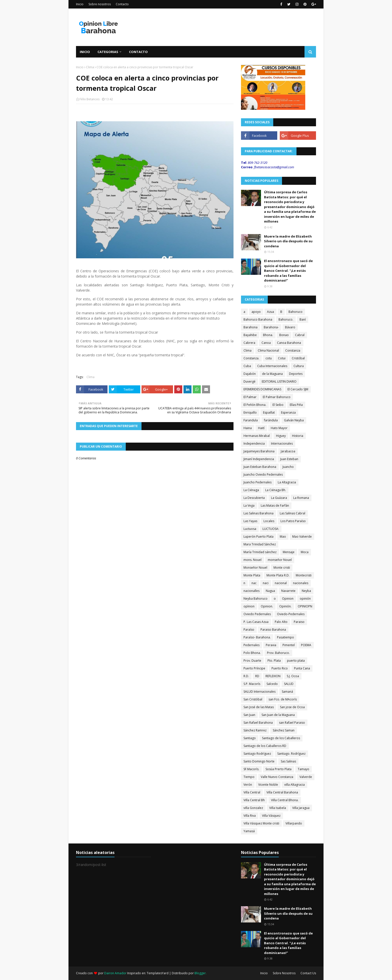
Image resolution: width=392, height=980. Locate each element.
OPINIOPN (305, 606)
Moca (305, 552)
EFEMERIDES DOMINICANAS (262, 389)
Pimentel (289, 645)
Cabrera (249, 343)
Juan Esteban (289, 459)
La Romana (301, 498)
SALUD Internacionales (259, 692)
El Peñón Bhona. (255, 405)
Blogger (200, 973)
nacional (281, 583)
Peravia (271, 645)
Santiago (250, 738)
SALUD (289, 684)
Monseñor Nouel (255, 568)
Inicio (80, 4)
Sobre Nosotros (284, 973)
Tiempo (249, 777)
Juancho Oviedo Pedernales (263, 474)
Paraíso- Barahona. (257, 637)
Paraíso (249, 630)
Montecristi (304, 575)
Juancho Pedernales (257, 482)
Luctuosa (250, 529)
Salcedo (272, 684)
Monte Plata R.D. (278, 575)
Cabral (300, 335)
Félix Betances (89, 99)
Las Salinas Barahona (258, 513)
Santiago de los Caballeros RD (265, 746)
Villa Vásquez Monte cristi (261, 823)
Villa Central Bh (254, 800)
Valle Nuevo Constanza (277, 777)
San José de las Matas (259, 707)
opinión (305, 599)
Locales (269, 521)
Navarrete (288, 591)
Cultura (299, 366)
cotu (269, 358)
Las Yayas (250, 521)
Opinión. (285, 606)
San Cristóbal (253, 699)
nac (254, 583)
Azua (270, 312)
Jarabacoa (288, 451)
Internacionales (282, 443)
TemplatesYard (158, 973)
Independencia (254, 443)
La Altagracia (287, 482)
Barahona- (271, 327)
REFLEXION (273, 676)
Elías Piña (296, 405)
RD (257, 676)
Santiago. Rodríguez (291, 754)
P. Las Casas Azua (256, 622)
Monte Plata (252, 575)
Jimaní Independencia (259, 459)
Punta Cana (302, 668)
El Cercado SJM (298, 389)
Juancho (288, 467)
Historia (298, 436)
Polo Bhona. (252, 653)
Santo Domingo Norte (259, 761)
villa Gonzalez (253, 808)
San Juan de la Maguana (278, 715)
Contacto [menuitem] (138, 52)
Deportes (296, 374)
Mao (283, 537)
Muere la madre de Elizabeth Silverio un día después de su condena (288, 241)
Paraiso (299, 622)
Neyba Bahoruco (255, 599)
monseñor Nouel (280, 560)
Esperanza (288, 412)
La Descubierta (254, 498)
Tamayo (303, 769)
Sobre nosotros (100, 4)
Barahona (250, 327)
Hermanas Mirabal (257, 436)
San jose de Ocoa (292, 707)
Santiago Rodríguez (257, 754)
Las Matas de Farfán (275, 506)
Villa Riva (250, 816)
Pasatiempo (285, 637)
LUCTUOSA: (271, 529)
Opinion (288, 599)
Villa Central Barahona (282, 792)
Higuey (281, 436)
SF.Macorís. (251, 769)
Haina (248, 428)
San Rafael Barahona (258, 723)
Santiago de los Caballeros (281, 738)
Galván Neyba (294, 420)
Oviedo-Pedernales (291, 614)
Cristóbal (298, 358)
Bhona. (268, 335)
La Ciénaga (251, 490)
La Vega (249, 506)
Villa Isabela (278, 808)
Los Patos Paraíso (293, 521)
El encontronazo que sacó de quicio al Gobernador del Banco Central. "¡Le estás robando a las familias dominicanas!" (288, 271)
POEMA (306, 645)
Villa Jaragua (301, 808)
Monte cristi (282, 568)
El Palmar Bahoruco (277, 397)
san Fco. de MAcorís (283, 699)
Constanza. (251, 358)
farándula (271, 420)
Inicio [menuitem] (85, 52)
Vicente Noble (268, 785)
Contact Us (308, 973)
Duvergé (249, 381)
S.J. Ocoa (293, 676)
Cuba (247, 366)
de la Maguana (272, 374)
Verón (248, 785)
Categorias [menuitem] (108, 52)
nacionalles (251, 591)
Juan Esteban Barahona (260, 467)
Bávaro (290, 327)
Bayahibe (250, 335)
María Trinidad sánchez (260, 552)
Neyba (306, 591)
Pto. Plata (274, 661)
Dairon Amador (116, 973)
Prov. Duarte (252, 661)
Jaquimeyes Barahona (259, 451)
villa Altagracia (294, 785)
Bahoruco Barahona (258, 319)
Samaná (287, 692)
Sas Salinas (288, 761)
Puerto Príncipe (254, 668)
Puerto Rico (280, 668)
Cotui (282, 358)
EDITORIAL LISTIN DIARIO (279, 381)
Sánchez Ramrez (255, 730)
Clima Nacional (268, 350)
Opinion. (267, 606)
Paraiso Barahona (273, 630)
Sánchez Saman (284, 730)
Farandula (251, 420)
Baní (303, 319)
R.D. (246, 676)
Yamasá (249, 831)
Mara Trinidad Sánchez (260, 544)
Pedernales (251, 645)
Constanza (293, 350)
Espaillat (269, 412)
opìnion (249, 606)
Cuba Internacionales (272, 366)
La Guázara (279, 498)
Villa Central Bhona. (285, 800)
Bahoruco (295, 312)
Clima (90, 67)
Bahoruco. (286, 319)
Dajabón (250, 374)
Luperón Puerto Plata (258, 537)
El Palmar (250, 397)
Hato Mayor (279, 428)
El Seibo (278, 405)
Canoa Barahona (289, 343)
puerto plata (296, 661)
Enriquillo (250, 412)
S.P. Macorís (252, 684)
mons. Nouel (252, 560)
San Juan (249, 715)
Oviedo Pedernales (257, 614)
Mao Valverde (302, 537)
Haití (261, 428)
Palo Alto (281, 622)
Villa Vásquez (271, 816)
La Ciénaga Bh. (276, 490)
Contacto (122, 4)
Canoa (266, 343)
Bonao (284, 335)
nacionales (301, 583)
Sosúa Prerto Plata (278, 769)
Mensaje (289, 552)
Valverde (306, 777)
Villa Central (252, 792)
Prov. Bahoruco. (278, 653)
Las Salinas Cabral (292, 513)
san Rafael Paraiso (292, 723)
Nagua (270, 591)
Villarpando (294, 823)
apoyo (256, 312)
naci (266, 583)
